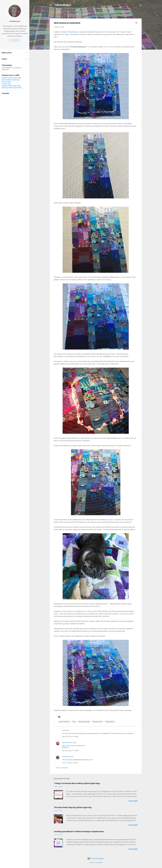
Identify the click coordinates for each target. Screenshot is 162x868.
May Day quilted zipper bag (12, 88)
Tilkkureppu (66, 757)
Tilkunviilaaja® (63, 5)
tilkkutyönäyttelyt (84, 722)
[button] (136, 23)
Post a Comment (62, 768)
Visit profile (15, 40)
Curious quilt (6, 84)
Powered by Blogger (96, 858)
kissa (74, 722)
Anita (64, 730)
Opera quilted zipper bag (11, 80)
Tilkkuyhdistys (110, 722)
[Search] (140, 6)
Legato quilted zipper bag (11, 86)
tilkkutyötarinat (98, 722)
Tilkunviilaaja (15, 21)
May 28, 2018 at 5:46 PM (70, 737)
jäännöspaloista (64, 722)
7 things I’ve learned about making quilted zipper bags (77, 783)
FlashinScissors (67, 743)
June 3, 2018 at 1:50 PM (70, 763)
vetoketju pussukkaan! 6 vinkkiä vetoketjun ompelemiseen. (79, 831)
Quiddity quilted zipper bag (11, 78)
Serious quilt (6, 82)
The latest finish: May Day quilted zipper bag (73, 807)
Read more (133, 801)
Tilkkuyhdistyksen (73, 32)
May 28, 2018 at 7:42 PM (70, 751)
